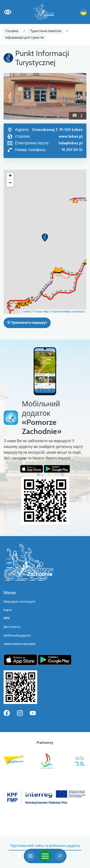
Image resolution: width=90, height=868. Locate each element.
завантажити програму (20, 644)
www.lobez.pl (71, 136)
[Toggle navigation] (45, 856)
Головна (12, 31)
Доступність (12, 627)
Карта (8, 610)
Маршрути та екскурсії (19, 602)
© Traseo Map (40, 312)
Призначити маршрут (27, 323)
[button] (10, 96)
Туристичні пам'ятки (45, 31)
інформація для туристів (25, 37)
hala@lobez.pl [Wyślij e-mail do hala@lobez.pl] (71, 143)
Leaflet (26, 312)
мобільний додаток (17, 635)
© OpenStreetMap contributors (67, 312)
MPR (7, 618)
